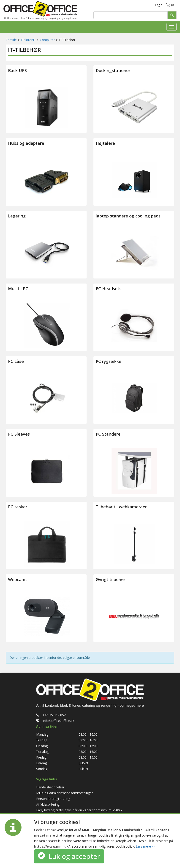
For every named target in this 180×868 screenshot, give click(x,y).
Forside (11, 40)
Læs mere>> (145, 846)
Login (159, 5)
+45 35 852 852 (51, 715)
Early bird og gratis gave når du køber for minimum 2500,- (79, 810)
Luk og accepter (69, 856)
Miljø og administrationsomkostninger (64, 793)
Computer (47, 40)
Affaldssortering (48, 804)
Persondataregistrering (53, 799)
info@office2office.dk (55, 721)
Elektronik (28, 40)
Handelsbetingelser (50, 787)
